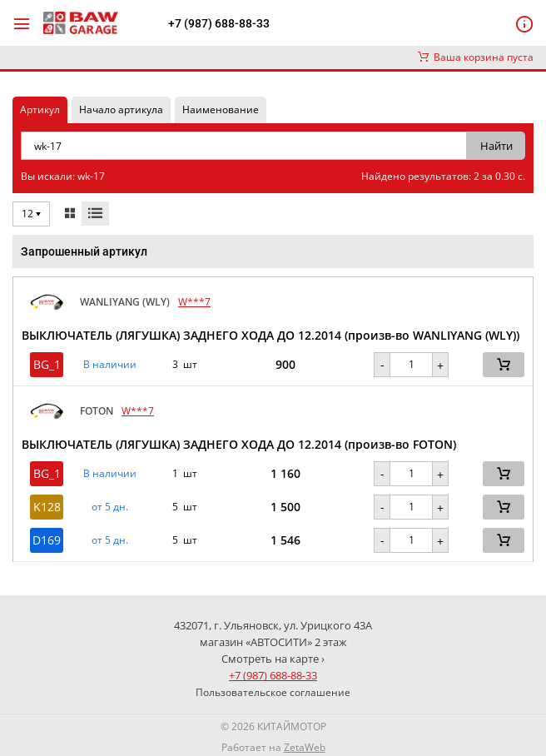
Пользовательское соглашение (273, 692)
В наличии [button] (110, 365)
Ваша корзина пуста (476, 57)
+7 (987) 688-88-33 (219, 23)
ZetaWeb (305, 747)
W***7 (194, 302)
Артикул (40, 109)
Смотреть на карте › (273, 659)
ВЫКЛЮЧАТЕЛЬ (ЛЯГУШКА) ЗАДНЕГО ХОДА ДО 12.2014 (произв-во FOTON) (239, 444)
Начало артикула (121, 109)
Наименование (221, 109)
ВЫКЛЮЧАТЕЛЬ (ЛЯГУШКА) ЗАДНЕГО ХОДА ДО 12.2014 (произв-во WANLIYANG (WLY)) (271, 335)
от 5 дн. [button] (110, 507)
